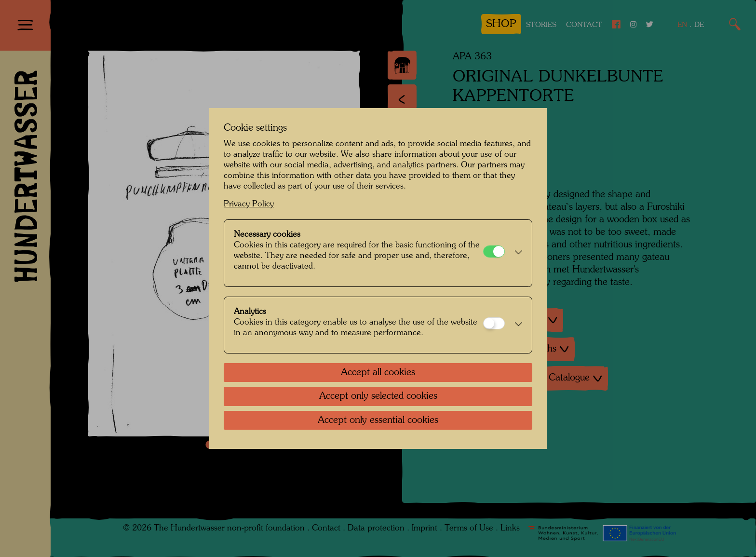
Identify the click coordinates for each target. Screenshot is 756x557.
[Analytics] (494, 323)
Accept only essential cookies (378, 421)
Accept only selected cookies (378, 396)
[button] (516, 253)
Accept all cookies (378, 373)
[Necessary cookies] (494, 251)
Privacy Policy (249, 204)
